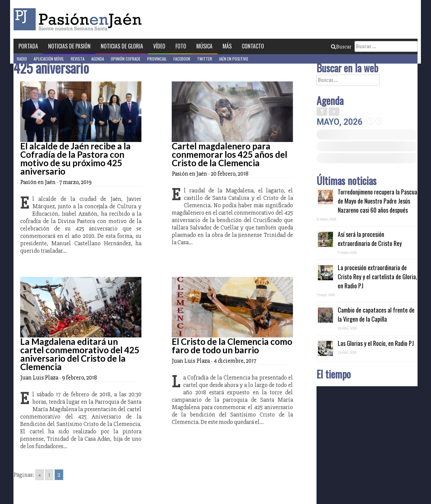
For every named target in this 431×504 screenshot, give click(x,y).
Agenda (98, 59)
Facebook (182, 59)
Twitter (205, 59)
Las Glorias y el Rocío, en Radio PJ (376, 343)
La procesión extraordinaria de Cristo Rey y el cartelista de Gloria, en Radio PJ (377, 277)
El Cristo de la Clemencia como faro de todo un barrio (232, 346)
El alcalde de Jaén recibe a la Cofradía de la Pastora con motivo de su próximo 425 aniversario (75, 159)
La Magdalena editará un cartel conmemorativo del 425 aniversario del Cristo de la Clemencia (80, 354)
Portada (28, 46)
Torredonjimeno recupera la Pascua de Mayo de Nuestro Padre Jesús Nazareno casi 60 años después (377, 201)
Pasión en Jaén (79, 19)
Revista (78, 59)
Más (227, 46)
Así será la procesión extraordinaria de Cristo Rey (370, 239)
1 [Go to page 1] (49, 475)
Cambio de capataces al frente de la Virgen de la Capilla (376, 314)
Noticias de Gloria (122, 46)
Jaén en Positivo (234, 59)
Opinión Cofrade (126, 59)
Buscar (341, 47)
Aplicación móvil (49, 59)
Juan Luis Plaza (39, 377)
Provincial (157, 59)
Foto (181, 46)
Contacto (253, 46)
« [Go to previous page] (40, 475)
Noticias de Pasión (69, 46)
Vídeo (159, 46)
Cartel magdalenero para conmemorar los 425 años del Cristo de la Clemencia (229, 154)
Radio (22, 59)
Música (204, 46)
